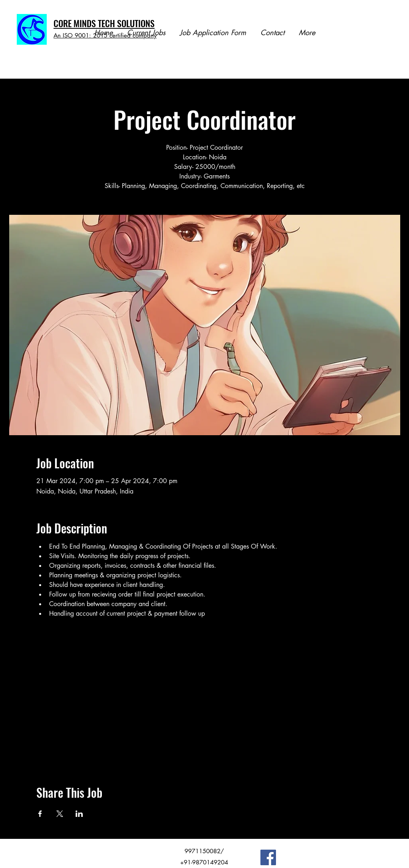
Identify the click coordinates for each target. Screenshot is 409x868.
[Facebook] (268, 857)
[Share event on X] (60, 814)
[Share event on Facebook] (40, 814)
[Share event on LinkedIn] (79, 814)
